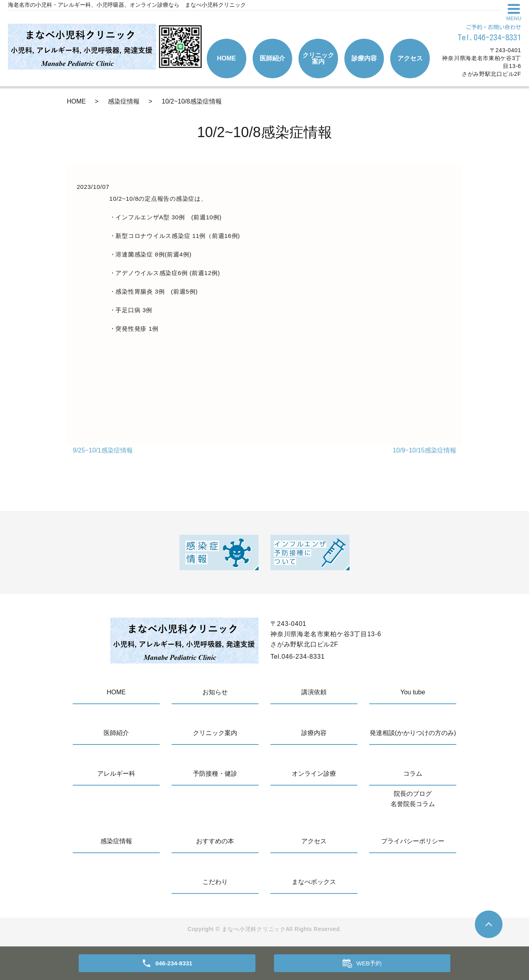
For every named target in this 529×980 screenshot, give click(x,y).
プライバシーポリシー (413, 841)
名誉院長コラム (413, 804)
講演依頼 (314, 692)
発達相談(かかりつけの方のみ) (413, 733)
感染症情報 (124, 101)
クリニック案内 (318, 58)
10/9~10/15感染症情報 (424, 450)
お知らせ (215, 692)
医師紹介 (272, 58)
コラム (413, 774)
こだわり (215, 882)
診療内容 (364, 58)
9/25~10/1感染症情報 (103, 450)
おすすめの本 (215, 841)
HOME (227, 58)
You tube (413, 692)
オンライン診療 (314, 774)
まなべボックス (314, 882)
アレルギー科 (116, 774)
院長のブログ (413, 794)
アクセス (410, 58)
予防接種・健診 (215, 774)
